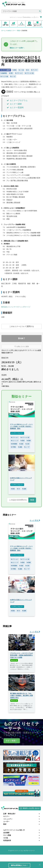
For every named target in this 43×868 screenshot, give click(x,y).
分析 (27, 444)
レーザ (27, 447)
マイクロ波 (4, 76)
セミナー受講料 (15, 108)
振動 (20, 447)
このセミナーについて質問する (22, 326)
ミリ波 (21, 70)
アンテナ (34, 70)
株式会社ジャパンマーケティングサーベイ (16, 307)
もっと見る (35, 520)
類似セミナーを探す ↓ (17, 48)
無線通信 (4, 73)
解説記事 (14, 660)
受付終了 (22, 338)
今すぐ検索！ (12, 741)
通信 (15, 70)
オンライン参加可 (5, 70)
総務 (24, 489)
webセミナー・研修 (14, 31)
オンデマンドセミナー (17, 433)
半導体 (14, 447)
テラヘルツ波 (29, 73)
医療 (29, 441)
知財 (21, 444)
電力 (11, 73)
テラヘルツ (19, 73)
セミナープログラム (17, 100)
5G (28, 70)
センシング (15, 441)
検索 (32, 500)
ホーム (3, 31)
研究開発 (14, 444)
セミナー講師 (14, 104)
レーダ (13, 76)
